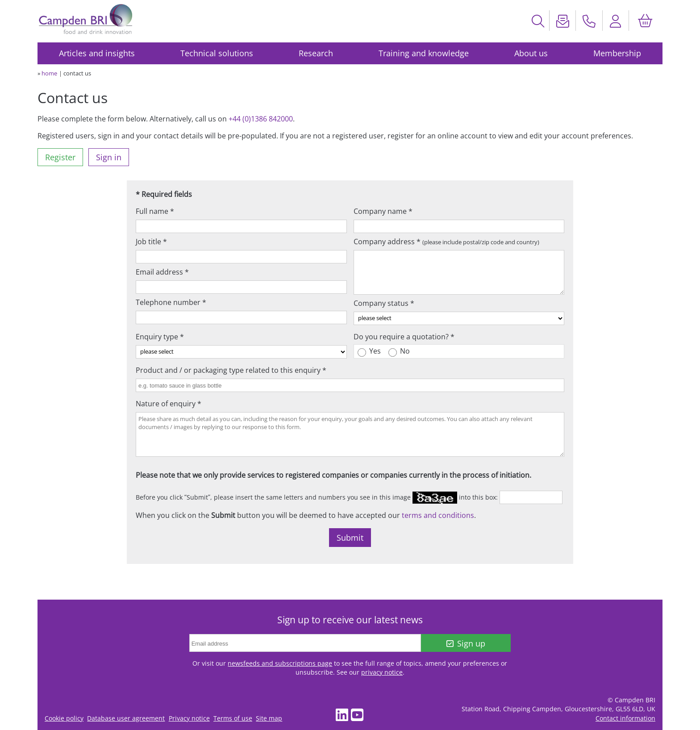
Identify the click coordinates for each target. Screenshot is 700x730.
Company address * (446, 242)
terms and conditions (438, 515)
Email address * (162, 272)
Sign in (109, 157)
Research (316, 53)
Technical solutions (217, 53)
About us (531, 53)
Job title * (151, 242)
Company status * (384, 303)
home (49, 73)
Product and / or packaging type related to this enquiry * (231, 370)
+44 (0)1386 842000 (261, 119)
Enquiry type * (160, 337)
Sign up (466, 643)
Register (60, 157)
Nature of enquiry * (169, 404)
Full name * (155, 211)
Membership (617, 53)
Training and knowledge (424, 53)
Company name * (383, 211)
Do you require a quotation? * (404, 337)
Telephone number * (171, 302)
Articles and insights (97, 53)
